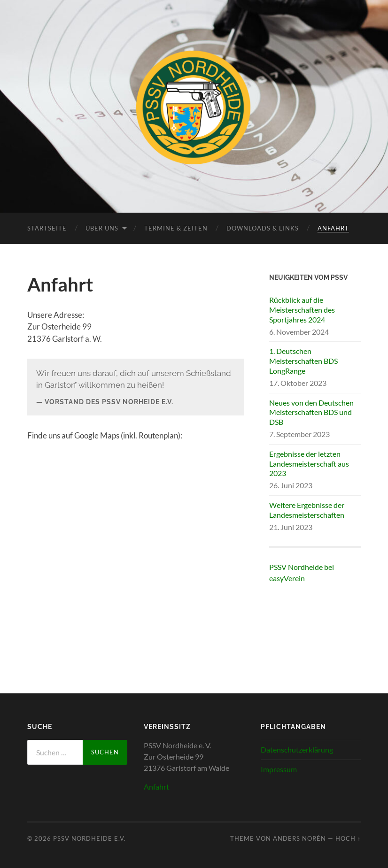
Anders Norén (299, 838)
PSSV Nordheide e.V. (89, 838)
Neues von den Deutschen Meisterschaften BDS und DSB (311, 412)
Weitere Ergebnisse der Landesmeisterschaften (307, 510)
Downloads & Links (263, 228)
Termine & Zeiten (176, 228)
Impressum (279, 769)
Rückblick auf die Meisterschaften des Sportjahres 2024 (302, 310)
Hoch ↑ (348, 838)
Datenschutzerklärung (297, 749)
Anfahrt (333, 228)
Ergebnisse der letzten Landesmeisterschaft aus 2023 (309, 464)
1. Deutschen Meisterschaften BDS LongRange (303, 361)
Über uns (102, 228)
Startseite (47, 228)
